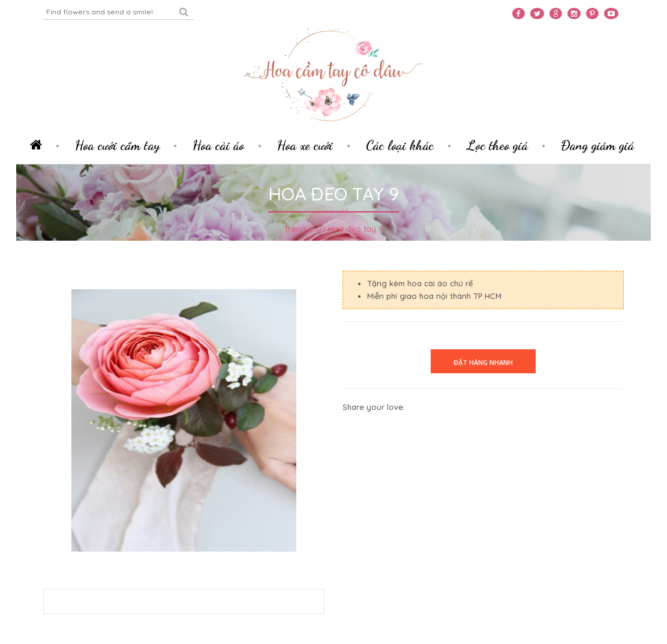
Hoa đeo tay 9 (356, 229)
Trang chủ (302, 229)
